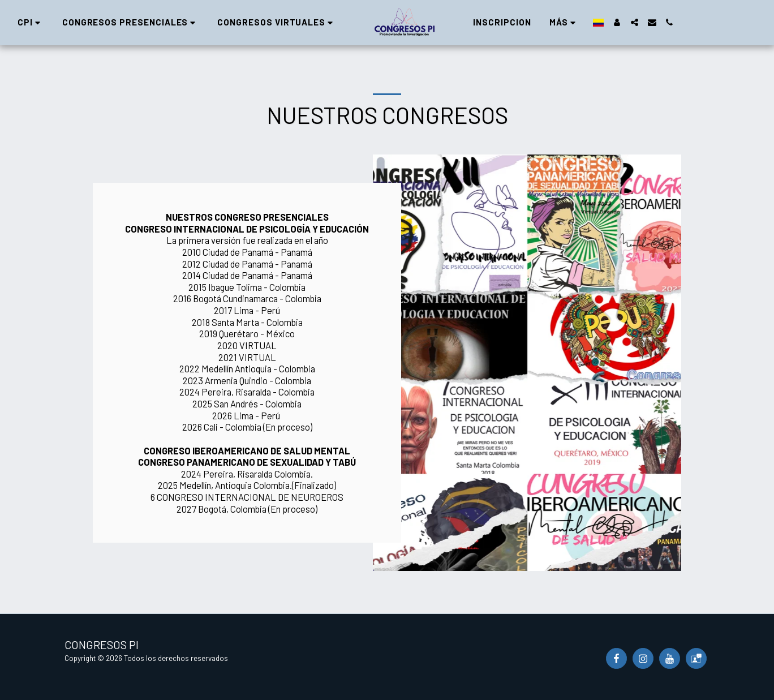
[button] (141, 22)
